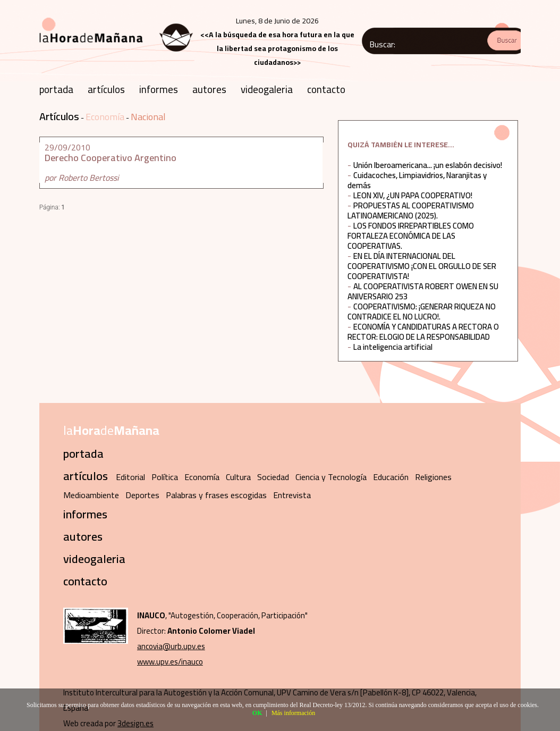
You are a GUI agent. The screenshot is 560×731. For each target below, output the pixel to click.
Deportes (142, 495)
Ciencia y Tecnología (331, 477)
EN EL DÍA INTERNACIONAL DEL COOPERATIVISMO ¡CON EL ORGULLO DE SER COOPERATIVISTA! (422, 266)
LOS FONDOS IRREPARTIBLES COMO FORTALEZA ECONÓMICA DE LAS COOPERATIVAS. (411, 236)
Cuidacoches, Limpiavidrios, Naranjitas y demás (417, 180)
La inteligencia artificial (393, 347)
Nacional (148, 117)
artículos (106, 89)
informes (159, 89)
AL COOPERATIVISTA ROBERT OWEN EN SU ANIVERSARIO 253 (423, 291)
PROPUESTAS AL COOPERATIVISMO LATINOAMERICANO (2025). (411, 211)
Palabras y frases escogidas (216, 495)
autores (209, 89)
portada (56, 89)
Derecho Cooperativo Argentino (111, 158)
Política (165, 477)
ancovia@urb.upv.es (171, 646)
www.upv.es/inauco (170, 662)
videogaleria (267, 89)
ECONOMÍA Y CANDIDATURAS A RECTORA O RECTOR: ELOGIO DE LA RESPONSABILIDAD (423, 332)
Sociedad (273, 477)
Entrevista (292, 495)
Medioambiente (91, 495)
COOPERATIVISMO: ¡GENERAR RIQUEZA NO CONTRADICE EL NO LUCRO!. (422, 312)
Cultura (238, 477)
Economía (105, 117)
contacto (326, 89)
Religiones (433, 477)
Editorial (130, 477)
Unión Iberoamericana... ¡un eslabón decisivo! (428, 165)
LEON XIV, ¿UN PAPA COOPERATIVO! (413, 195)
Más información (293, 713)
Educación (391, 477)
